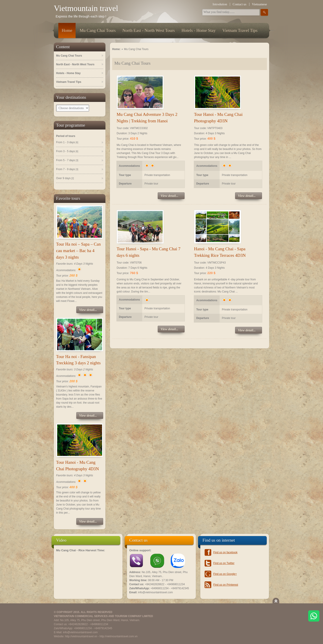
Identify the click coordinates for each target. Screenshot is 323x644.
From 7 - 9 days (67, 169)
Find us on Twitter (224, 563)
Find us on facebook (225, 552)
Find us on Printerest (226, 585)
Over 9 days (65, 178)
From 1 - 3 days (67, 143)
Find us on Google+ (225, 574)
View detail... (88, 310)
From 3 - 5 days (67, 152)
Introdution (220, 4)
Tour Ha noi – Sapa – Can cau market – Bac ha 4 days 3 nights (78, 251)
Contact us (239, 4)
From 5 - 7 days (67, 160)
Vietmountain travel (86, 8)
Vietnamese (259, 4)
